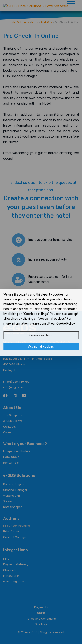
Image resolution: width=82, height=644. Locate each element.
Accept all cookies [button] (41, 347)
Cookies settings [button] (41, 335)
